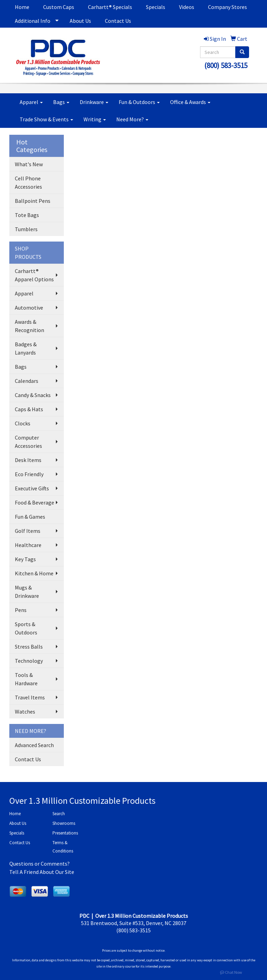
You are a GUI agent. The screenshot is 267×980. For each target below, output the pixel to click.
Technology (29, 661)
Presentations (65, 833)
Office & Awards (190, 102)
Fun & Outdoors (139, 102)
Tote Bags (27, 215)
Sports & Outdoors (26, 628)
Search (59, 814)
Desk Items (28, 460)
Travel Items (30, 697)
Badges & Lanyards (26, 348)
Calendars (27, 381)
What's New (29, 164)
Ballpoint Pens (33, 201)
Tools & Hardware (26, 679)
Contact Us (118, 21)
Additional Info (33, 21)
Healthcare (28, 545)
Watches (25, 712)
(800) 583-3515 (226, 65)
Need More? (132, 119)
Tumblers (26, 229)
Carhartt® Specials (110, 7)
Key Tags (25, 559)
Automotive (29, 308)
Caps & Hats (29, 409)
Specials (156, 7)
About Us (80, 21)
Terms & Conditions (63, 847)
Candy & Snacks (33, 395)
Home (22, 7)
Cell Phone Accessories (28, 182)
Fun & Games (30, 517)
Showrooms (64, 823)
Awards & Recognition (29, 326)
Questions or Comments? (39, 864)
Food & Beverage (34, 502)
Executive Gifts (32, 488)
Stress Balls (29, 647)
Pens (21, 610)
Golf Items (28, 531)
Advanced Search (34, 745)
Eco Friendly (29, 474)
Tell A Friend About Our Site (42, 872)
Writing (95, 119)
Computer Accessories (28, 442)
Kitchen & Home (34, 573)
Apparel (31, 102)
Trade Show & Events (46, 119)
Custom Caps (59, 7)
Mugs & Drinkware (27, 592)
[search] (242, 52)
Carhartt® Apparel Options (34, 275)
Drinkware (94, 102)
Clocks (23, 423)
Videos (187, 7)
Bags (61, 102)
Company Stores (228, 7)
